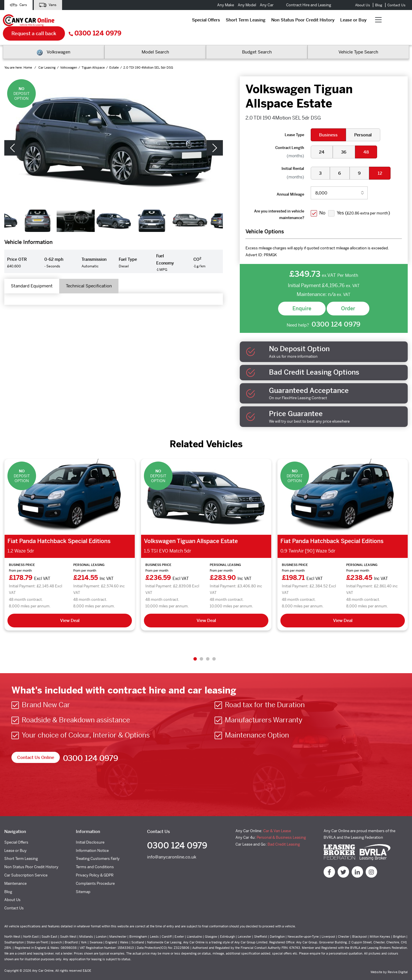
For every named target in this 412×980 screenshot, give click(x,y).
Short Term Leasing (127, 21)
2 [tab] (201, 648)
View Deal (70, 609)
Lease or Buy (235, 21)
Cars (20, 5)
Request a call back (322, 21)
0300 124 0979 (383, 22)
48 (369, 140)
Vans (52, 5)
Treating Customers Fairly (98, 848)
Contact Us (396, 5)
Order (348, 296)
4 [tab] (214, 648)
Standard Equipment (35, 275)
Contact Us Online (37, 747)
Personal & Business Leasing (281, 827)
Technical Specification (99, 275)
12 (383, 161)
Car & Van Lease (277, 820)
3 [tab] (208, 648)
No (323, 201)
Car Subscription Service (26, 864)
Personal (365, 123)
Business (329, 123)
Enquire (302, 296)
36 (345, 140)
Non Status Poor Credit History (184, 21)
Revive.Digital (398, 961)
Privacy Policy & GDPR (95, 864)
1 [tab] (195, 648)
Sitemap (83, 881)
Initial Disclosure (90, 831)
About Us (363, 5)
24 (322, 140)
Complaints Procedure (95, 872)
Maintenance (15, 872)
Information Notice (92, 839)
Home (28, 56)
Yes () (365, 201)
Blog (379, 5)
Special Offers (88, 21)
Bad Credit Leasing (284, 833)
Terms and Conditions (95, 856)
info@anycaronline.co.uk (172, 847)
